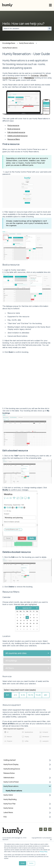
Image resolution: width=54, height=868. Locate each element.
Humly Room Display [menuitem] (11, 785)
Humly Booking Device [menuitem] (12, 789)
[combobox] (25, 29)
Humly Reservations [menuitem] (11, 806)
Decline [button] (31, 863)
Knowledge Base (9, 43)
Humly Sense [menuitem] (8, 828)
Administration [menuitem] (9, 798)
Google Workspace (10, 78)
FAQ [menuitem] (5, 837)
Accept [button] (23, 863)
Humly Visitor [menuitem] (8, 815)
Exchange (35, 75)
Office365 (43, 75)
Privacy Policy (43, 852)
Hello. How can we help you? (23, 24)
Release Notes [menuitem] (9, 793)
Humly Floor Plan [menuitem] (10, 824)
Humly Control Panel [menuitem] (11, 802)
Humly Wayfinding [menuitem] (10, 819)
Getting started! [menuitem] (10, 780)
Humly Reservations (27, 43)
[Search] (50, 29)
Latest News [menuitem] (8, 832)
